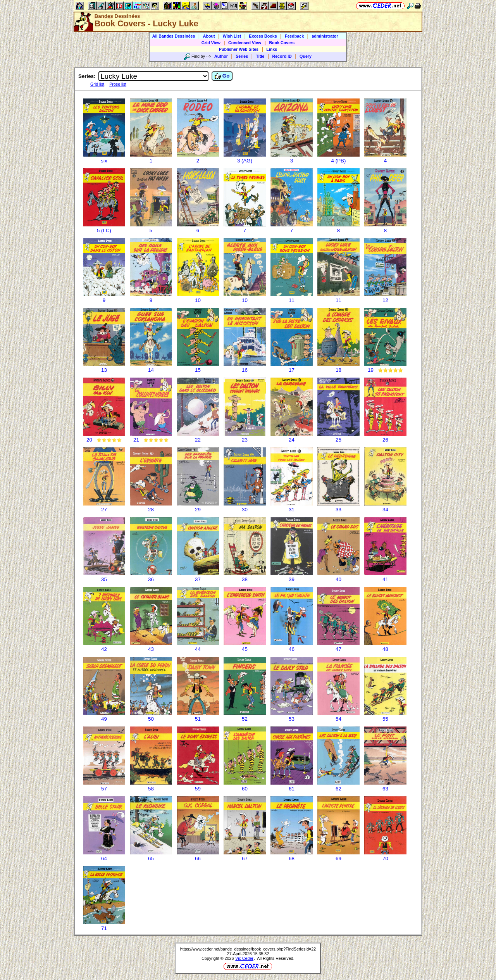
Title (260, 56)
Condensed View (245, 43)
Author (221, 56)
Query (306, 56)
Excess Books (263, 36)
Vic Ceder (244, 958)
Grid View (211, 43)
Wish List (232, 36)
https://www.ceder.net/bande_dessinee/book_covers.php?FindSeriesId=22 (248, 949)
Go (222, 76)
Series (242, 56)
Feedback (294, 36)
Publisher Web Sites (239, 49)
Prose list (118, 84)
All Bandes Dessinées (174, 36)
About (209, 36)
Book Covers (282, 43)
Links (272, 49)
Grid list (97, 84)
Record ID (282, 56)
